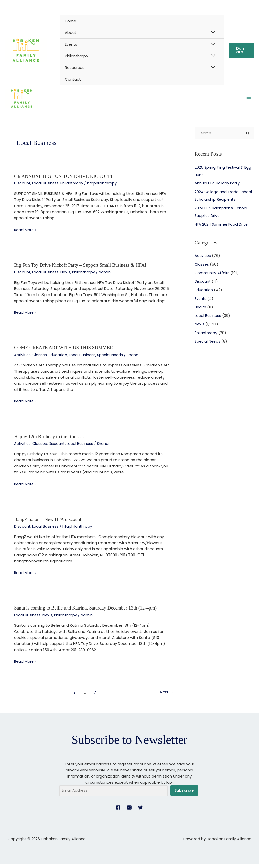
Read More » (26, 234)
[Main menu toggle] (249, 101)
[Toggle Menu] (213, 32)
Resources (75, 68)
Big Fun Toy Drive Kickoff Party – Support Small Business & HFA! (83, 270)
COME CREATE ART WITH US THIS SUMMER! (67, 352)
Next (166, 696)
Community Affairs (212, 278)
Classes (41, 359)
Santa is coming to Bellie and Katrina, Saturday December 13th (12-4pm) (89, 612)
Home (70, 21)
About (71, 33)
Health (201, 312)
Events (71, 44)
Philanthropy (76, 56)
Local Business (46, 188)
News (66, 277)
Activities (23, 359)
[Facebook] (118, 812)
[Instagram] (129, 812)
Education (59, 359)
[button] (241, 50)
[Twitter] (141, 812)
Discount (22, 188)
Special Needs (112, 359)
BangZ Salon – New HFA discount (49, 523)
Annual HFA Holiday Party (218, 188)
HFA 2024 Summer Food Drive (222, 229)
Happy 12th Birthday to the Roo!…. (51, 441)
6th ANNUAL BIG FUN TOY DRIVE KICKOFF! (66, 181)
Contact (73, 79)
